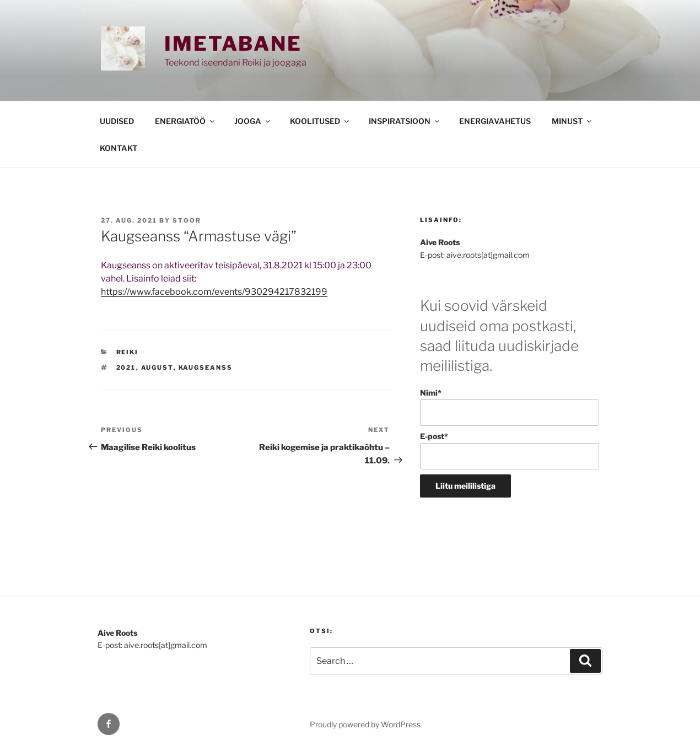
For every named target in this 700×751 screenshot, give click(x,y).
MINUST (572, 121)
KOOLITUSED (320, 121)
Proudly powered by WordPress (365, 724)
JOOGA (253, 121)
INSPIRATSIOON (405, 121)
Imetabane (233, 44)
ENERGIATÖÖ (185, 121)
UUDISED (117, 121)
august (157, 368)
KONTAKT (119, 148)
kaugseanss (206, 368)
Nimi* (510, 407)
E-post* (510, 450)
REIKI (128, 352)
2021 (126, 368)
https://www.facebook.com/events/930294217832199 (214, 292)
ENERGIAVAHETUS (495, 121)
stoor (187, 220)
